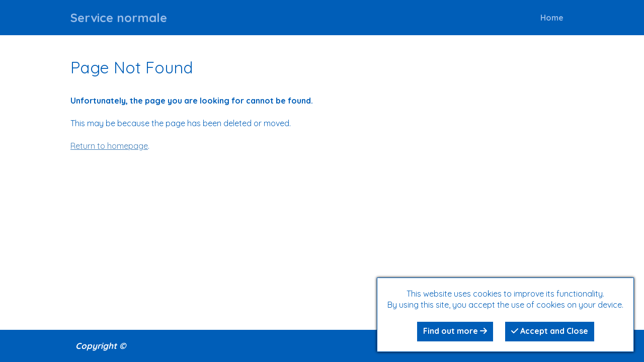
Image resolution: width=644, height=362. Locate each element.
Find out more (455, 331)
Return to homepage (109, 146)
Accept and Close (550, 331)
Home (552, 18)
